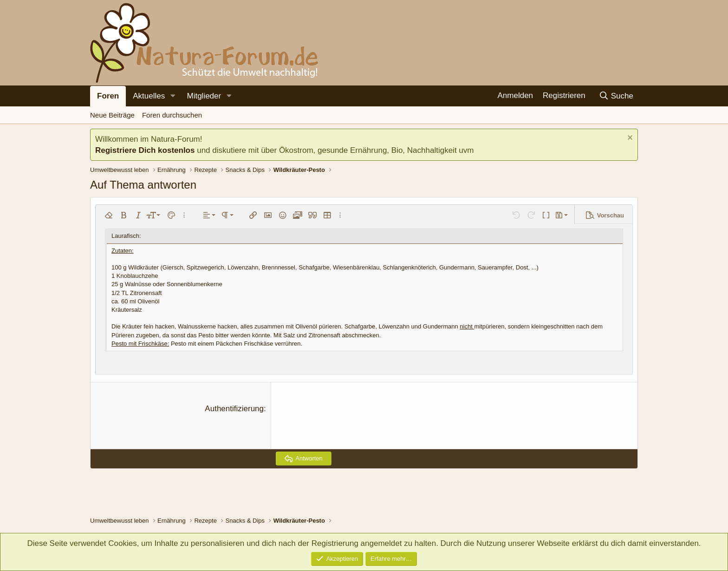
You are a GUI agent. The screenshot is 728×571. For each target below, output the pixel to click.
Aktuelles (149, 96)
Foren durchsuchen (172, 115)
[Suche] (616, 96)
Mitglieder (204, 96)
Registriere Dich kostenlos (145, 150)
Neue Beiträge (112, 115)
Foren (108, 96)
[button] (173, 96)
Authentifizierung (234, 409)
